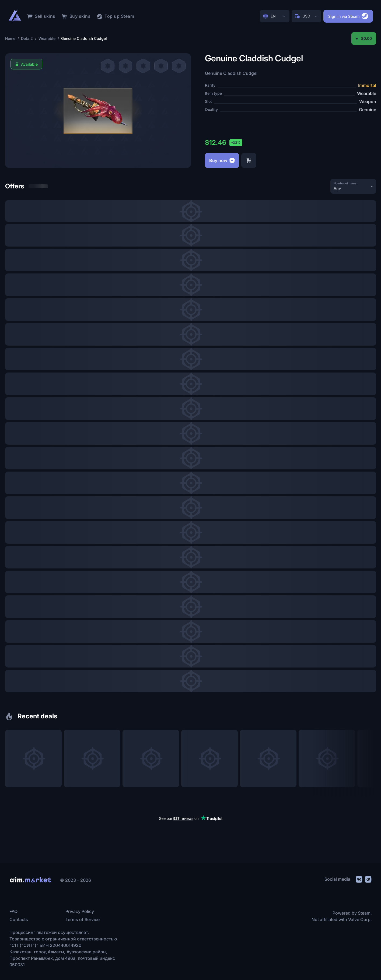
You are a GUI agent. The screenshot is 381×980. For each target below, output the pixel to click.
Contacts (19, 919)
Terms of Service (83, 919)
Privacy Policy (80, 911)
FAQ (13, 911)
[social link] (359, 879)
